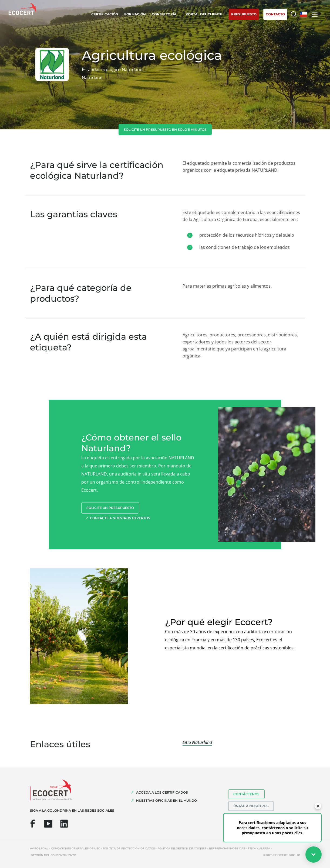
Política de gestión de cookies (182, 848)
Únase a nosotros (251, 806)
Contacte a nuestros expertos (120, 518)
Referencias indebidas (227, 848)
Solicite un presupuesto (110, 508)
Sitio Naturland (197, 742)
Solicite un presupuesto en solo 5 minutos (165, 130)
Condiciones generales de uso (76, 848)
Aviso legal (39, 848)
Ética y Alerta (259, 848)
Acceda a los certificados (162, 792)
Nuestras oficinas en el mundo (166, 800)
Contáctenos (246, 794)
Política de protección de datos (129, 848)
